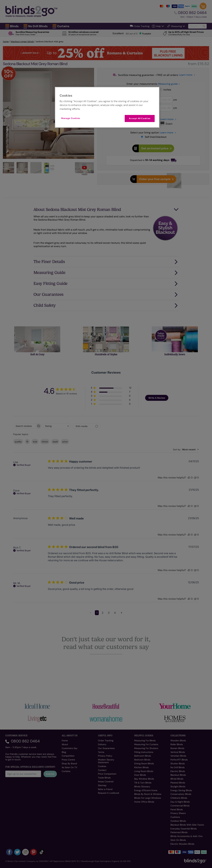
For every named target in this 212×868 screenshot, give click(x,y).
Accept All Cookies (140, 118)
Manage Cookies (71, 118)
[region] (107, 107)
